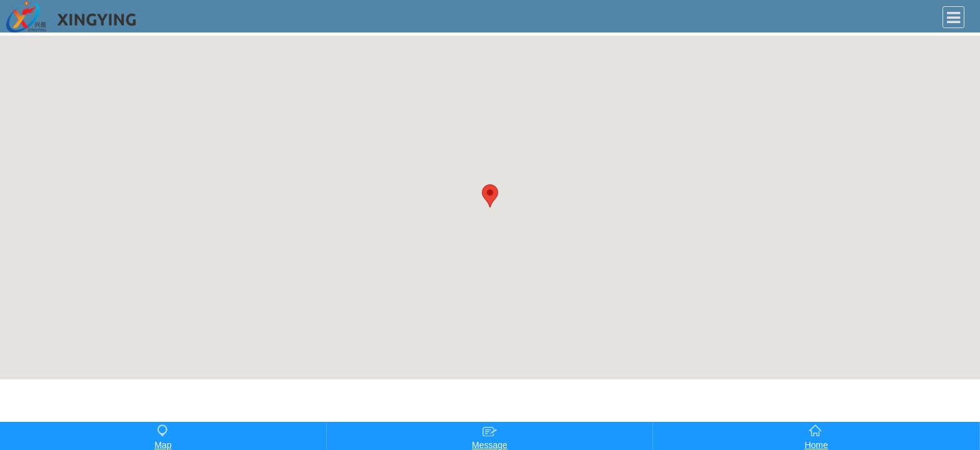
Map (163, 437)
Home (816, 437)
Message (490, 437)
